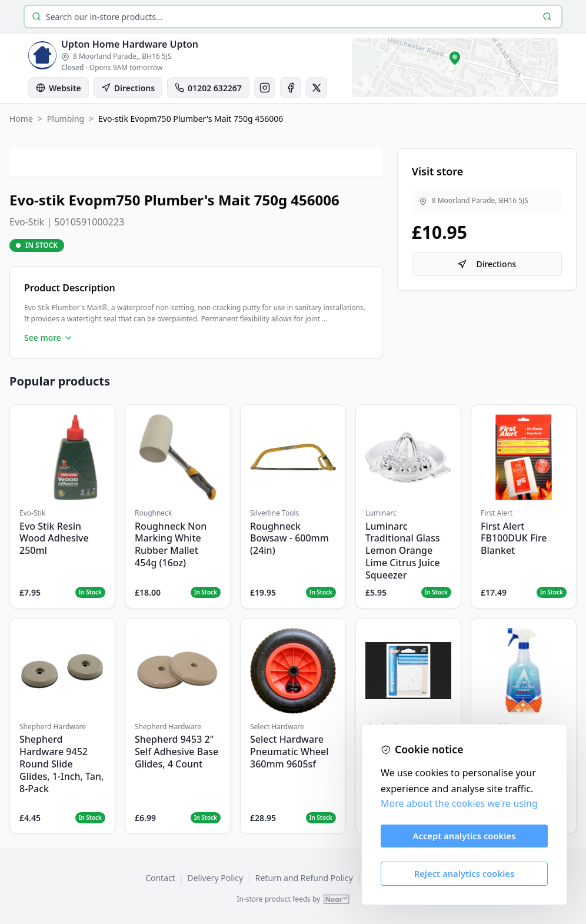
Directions (487, 264)
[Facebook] (291, 88)
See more (49, 338)
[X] (317, 88)
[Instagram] (265, 88)
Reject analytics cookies (465, 873)
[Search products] (291, 17)
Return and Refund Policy (304, 878)
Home (21, 119)
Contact (160, 878)
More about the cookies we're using (459, 803)
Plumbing (66, 119)
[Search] (547, 16)
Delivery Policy (215, 878)
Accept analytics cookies (465, 836)
